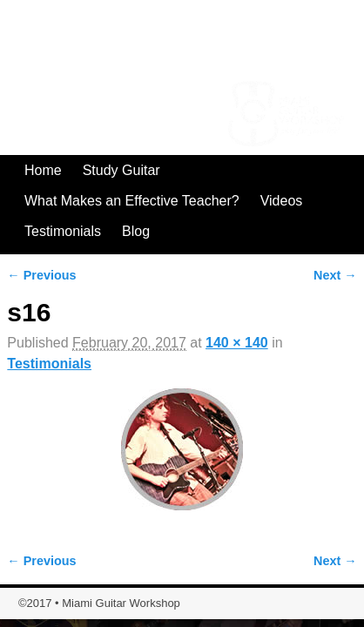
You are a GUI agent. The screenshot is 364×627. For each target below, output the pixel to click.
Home (43, 170)
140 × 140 (237, 343)
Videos (282, 201)
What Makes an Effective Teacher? (132, 201)
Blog (136, 231)
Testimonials (63, 231)
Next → (335, 275)
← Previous (41, 275)
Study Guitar (121, 170)
